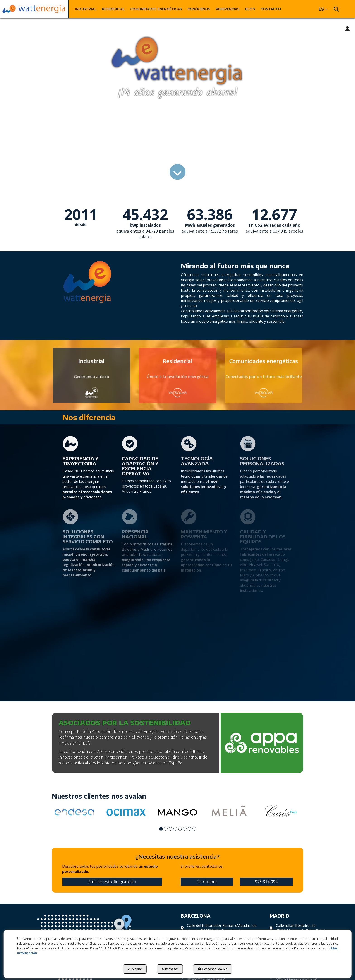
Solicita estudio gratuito (112, 882)
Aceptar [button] (135, 969)
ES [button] (323, 9)
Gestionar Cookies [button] (213, 969)
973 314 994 (266, 882)
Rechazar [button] (170, 969)
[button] (34, 9)
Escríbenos (207, 882)
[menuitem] (86, 9)
